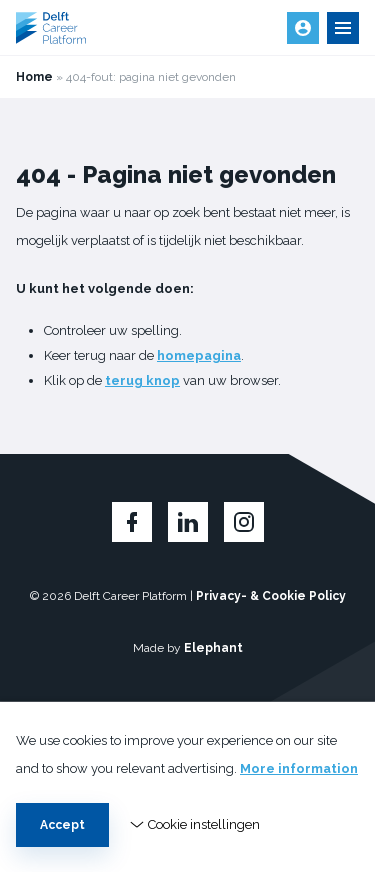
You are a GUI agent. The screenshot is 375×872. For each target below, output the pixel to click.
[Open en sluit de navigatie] (343, 28)
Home (34, 77)
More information (299, 768)
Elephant (213, 648)
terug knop (142, 380)
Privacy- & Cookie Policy (271, 596)
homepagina (199, 355)
